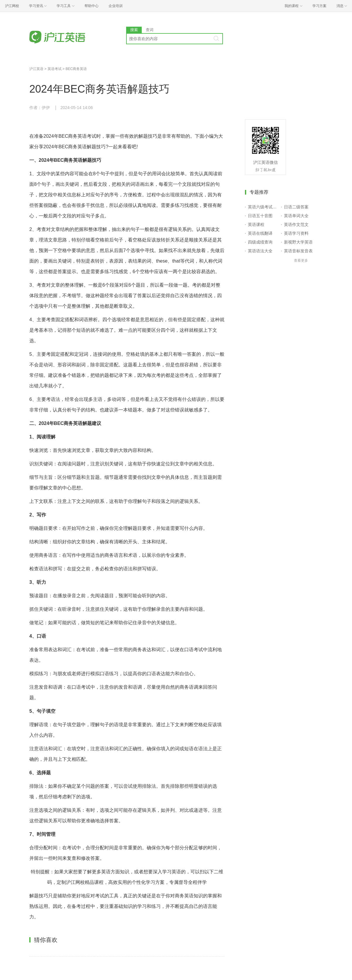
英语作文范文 (296, 224)
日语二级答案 (296, 207)
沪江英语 (36, 69)
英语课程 (256, 224)
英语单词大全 (296, 216)
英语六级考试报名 (263, 207)
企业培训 (116, 6)
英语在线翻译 (260, 233)
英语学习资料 (296, 233)
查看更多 (301, 261)
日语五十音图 (260, 216)
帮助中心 (92, 6)
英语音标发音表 (298, 251)
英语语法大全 (260, 251)
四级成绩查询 (260, 242)
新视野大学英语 (298, 242)
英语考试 (55, 69)
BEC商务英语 (76, 69)
